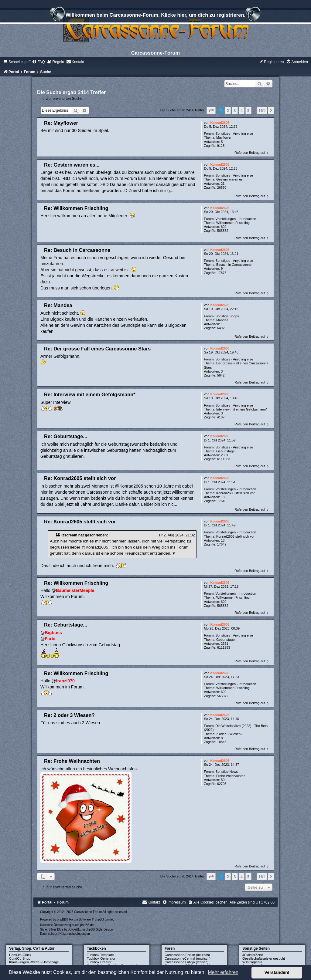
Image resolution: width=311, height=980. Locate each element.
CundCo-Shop (20, 958)
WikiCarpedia (252, 962)
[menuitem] (38, 62)
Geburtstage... (227, 451)
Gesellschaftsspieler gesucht (264, 958)
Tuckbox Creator (99, 962)
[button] (211, 110)
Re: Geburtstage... (66, 436)
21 (223, 184)
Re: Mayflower (61, 123)
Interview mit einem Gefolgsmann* (242, 409)
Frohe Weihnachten (231, 776)
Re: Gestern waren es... (72, 165)
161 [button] (262, 110)
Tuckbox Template (100, 955)
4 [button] (242, 110)
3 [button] (235, 110)
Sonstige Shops (227, 316)
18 (223, 497)
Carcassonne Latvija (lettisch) (186, 962)
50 (223, 780)
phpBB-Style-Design (99, 929)
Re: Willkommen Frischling (76, 208)
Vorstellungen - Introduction (236, 219)
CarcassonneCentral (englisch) (188, 958)
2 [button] (228, 110)
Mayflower (224, 137)
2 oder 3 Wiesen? (229, 734)
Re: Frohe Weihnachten (72, 761)
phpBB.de (87, 925)
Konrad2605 (220, 123)
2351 (224, 455)
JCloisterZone (253, 955)
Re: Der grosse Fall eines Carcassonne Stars (97, 349)
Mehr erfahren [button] (223, 972)
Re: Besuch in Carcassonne (77, 250)
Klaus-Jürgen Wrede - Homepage (34, 962)
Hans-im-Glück (20, 955)
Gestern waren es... (231, 179)
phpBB (62, 919)
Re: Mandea (58, 305)
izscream (69, 535)
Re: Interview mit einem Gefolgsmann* (90, 394)
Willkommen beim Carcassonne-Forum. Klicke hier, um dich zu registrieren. (155, 16)
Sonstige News (227, 772)
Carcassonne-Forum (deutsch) (187, 955)
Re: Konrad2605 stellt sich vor (80, 478)
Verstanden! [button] (277, 972)
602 (224, 227)
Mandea (222, 320)
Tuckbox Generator (101, 958)
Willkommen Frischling (233, 223)
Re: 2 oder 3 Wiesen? (69, 715)
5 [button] (248, 110)
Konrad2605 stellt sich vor (236, 493)
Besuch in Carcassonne (234, 265)
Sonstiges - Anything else (234, 133)
